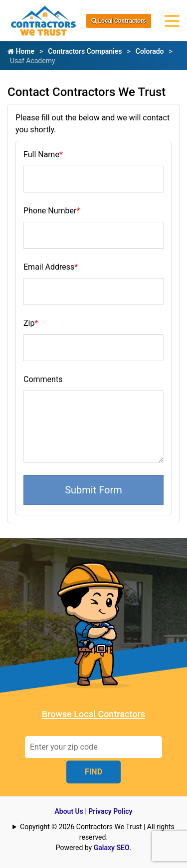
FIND (93, 772)
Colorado (150, 51)
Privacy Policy (110, 811)
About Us (69, 811)
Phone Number (52, 211)
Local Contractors (119, 21)
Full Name (43, 154)
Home (21, 51)
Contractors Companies (85, 51)
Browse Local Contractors (93, 714)
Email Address (51, 267)
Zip (31, 323)
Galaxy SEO (112, 848)
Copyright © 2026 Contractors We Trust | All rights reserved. (97, 832)
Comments (43, 379)
